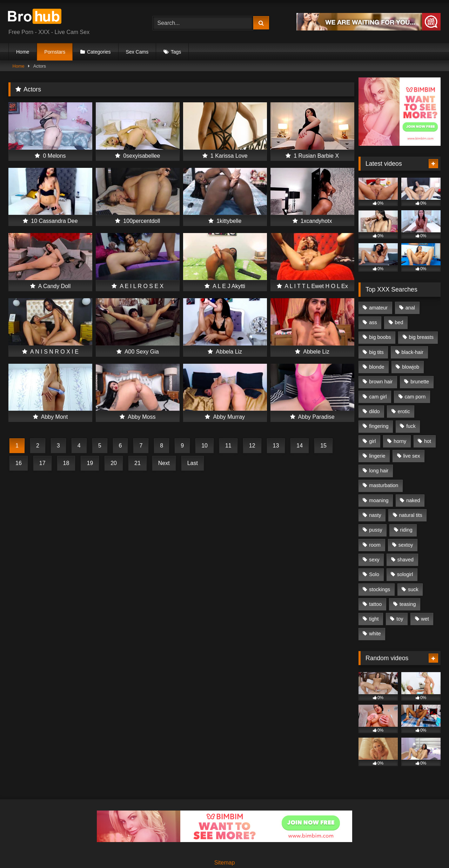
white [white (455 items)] (375, 634)
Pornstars (55, 52)
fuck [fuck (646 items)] (411, 426)
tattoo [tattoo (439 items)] (375, 604)
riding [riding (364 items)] (406, 530)
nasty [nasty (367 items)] (375, 515)
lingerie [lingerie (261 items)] (377, 456)
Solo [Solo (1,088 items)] (374, 574)
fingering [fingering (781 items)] (379, 426)
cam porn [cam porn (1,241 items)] (415, 397)
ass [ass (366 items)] (373, 322)
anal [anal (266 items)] (410, 308)
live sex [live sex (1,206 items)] (411, 456)
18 (66, 463)
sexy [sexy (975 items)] (374, 560)
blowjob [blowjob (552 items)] (411, 367)
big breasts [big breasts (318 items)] (421, 337)
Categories (99, 52)
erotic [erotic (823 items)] (404, 411)
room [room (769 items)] (375, 545)
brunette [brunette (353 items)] (420, 382)
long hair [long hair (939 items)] (379, 471)
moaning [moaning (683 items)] (379, 500)
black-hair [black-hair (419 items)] (413, 352)
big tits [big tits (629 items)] (376, 352)
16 (19, 463)
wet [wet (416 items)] (425, 619)
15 (323, 446)
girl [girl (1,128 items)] (372, 441)
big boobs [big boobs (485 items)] (380, 337)
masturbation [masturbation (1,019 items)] (384, 485)
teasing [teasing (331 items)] (408, 604)
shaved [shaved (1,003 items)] (406, 560)
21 (138, 463)
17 (42, 463)
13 (276, 446)
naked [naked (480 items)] (413, 500)
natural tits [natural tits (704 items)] (410, 515)
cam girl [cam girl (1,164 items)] (378, 397)
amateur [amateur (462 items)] (378, 308)
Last (193, 463)
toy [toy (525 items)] (400, 619)
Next (164, 463)
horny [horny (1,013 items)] (400, 441)
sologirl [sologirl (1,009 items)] (405, 574)
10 (205, 446)
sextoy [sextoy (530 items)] (406, 545)
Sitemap (225, 863)
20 (114, 463)
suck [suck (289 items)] (413, 589)
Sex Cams (137, 52)
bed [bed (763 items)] (399, 322)
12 (252, 446)
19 (90, 463)
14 (300, 446)
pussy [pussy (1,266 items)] (376, 530)
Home (23, 52)
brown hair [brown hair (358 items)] (381, 382)
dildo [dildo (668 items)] (374, 411)
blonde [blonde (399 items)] (377, 367)
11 (228, 446)
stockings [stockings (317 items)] (380, 589)
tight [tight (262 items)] (374, 619)
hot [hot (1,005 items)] (428, 441)
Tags (176, 52)
